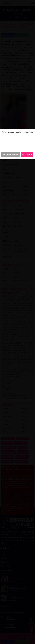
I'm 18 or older (27, 154)
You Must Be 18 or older (11, 154)
